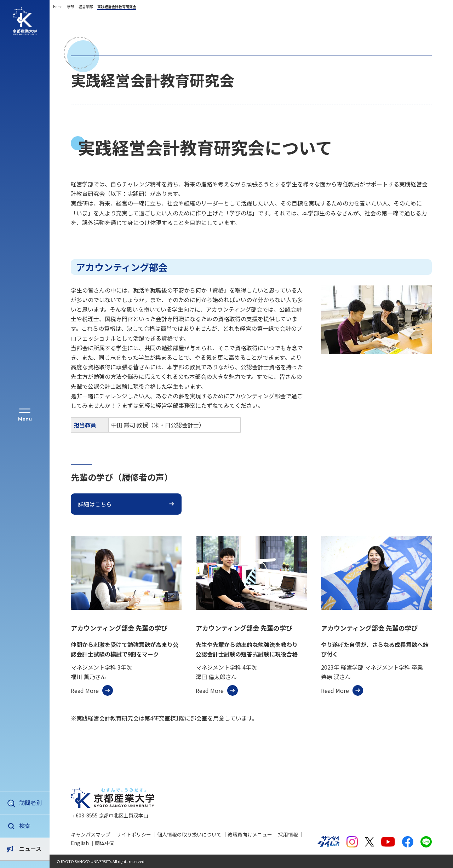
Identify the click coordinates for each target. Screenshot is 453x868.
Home (58, 7)
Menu (25, 419)
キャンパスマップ (91, 834)
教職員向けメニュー (250, 834)
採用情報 (288, 834)
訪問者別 (30, 803)
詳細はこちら (95, 504)
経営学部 (86, 7)
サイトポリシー (134, 834)
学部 (70, 7)
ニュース (30, 826)
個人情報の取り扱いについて (189, 834)
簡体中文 (105, 843)
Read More (85, 690)
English (80, 843)
